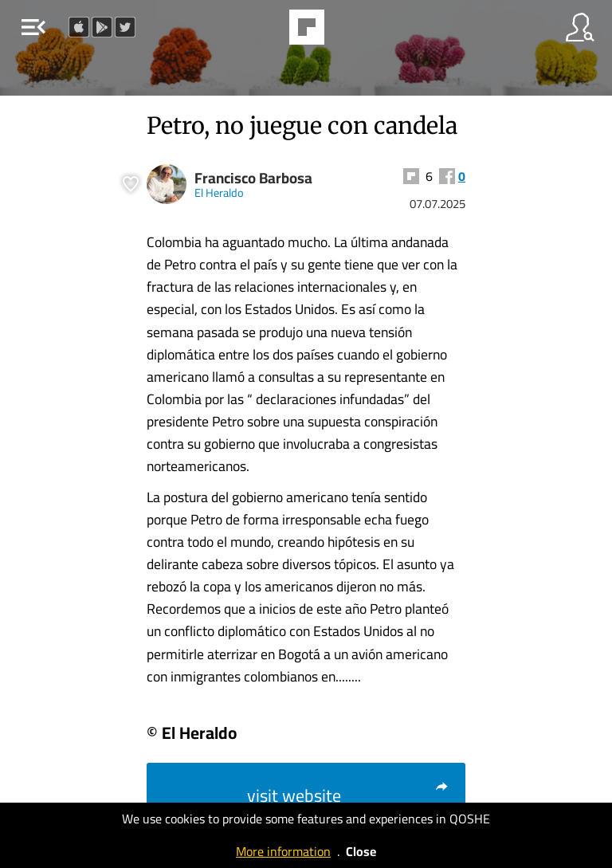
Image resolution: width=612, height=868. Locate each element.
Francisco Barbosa (253, 178)
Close (361, 851)
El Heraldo (219, 192)
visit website (348, 795)
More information (283, 851)
